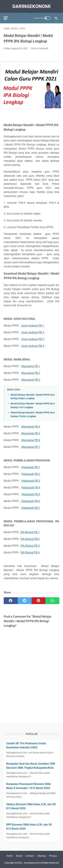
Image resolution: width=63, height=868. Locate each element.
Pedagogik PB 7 (31, 508)
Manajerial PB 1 (31, 366)
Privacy (53, 856)
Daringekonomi (32, 6)
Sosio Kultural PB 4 (33, 346)
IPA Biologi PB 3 (30, 546)
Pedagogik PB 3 (31, 481)
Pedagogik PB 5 (31, 494)
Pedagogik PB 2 (31, 474)
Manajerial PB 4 (31, 427)
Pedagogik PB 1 (31, 467)
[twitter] (25, 601)
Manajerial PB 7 (31, 447)
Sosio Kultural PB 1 (32, 326)
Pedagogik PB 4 (31, 488)
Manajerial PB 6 (31, 440)
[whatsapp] (52, 601)
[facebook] (11, 601)
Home (9, 856)
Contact (30, 856)
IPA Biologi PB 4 (30, 553)
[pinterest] (39, 601)
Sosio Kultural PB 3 (33, 339)
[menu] (8, 18)
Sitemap (42, 856)
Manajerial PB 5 (31, 433)
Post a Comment (40, 48)
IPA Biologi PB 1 (30, 532)
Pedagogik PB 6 (30, 501)
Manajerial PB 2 (31, 373)
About (19, 856)
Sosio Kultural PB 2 (33, 332)
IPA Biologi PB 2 (30, 539)
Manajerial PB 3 (31, 380)
